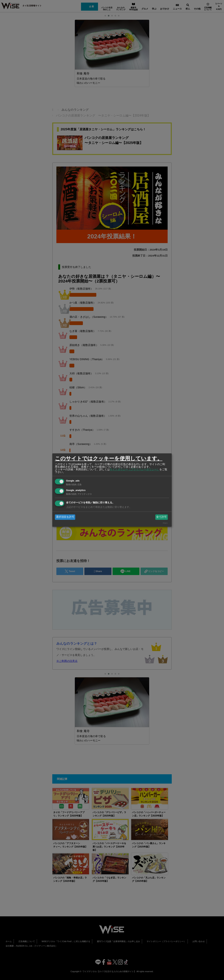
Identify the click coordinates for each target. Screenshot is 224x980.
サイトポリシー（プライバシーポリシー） (135, 469)
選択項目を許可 (65, 517)
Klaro (165, 523)
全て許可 (161, 517)
